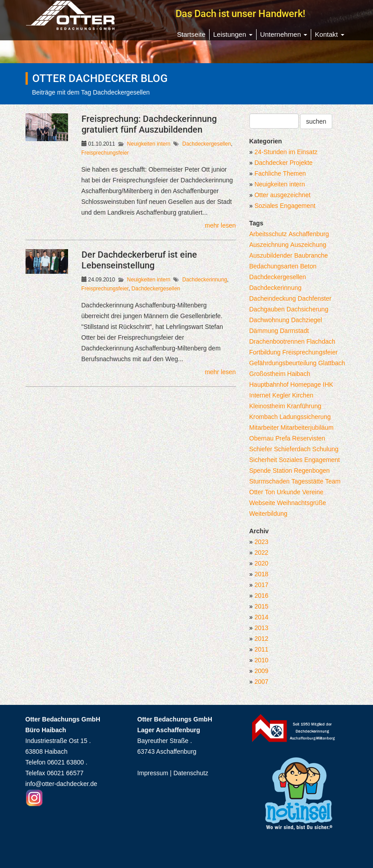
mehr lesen (220, 225)
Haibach (298, 374)
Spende (260, 471)
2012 (261, 639)
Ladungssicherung (305, 417)
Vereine (313, 492)
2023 (261, 542)
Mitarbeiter (264, 428)
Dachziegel (307, 320)
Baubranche (311, 255)
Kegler (281, 395)
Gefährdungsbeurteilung (283, 363)
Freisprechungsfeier (105, 153)
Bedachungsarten (274, 266)
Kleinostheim (267, 406)
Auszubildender (271, 255)
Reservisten (309, 438)
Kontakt (329, 34)
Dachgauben (267, 309)
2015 (261, 606)
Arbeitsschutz (268, 234)
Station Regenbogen (301, 471)
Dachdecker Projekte (283, 163)
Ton (270, 492)
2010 (261, 660)
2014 (261, 617)
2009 (261, 671)
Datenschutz (191, 773)
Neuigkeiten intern (149, 144)
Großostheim (268, 374)
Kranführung (304, 406)
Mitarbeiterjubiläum (307, 428)
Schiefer (261, 449)
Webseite (262, 503)
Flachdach (321, 341)
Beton (308, 266)
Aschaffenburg (309, 234)
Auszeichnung (269, 245)
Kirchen (302, 395)
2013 (261, 628)
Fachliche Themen (280, 173)
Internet (260, 395)
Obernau (262, 438)
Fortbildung (265, 352)
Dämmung (264, 331)
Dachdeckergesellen (207, 144)
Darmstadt (294, 331)
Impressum (153, 773)
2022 (261, 553)
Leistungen (233, 34)
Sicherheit (263, 460)
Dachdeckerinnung (205, 280)
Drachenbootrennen (277, 341)
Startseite (191, 34)
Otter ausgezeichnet (282, 195)
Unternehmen (284, 34)
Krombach (264, 417)
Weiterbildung (268, 514)
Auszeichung (308, 245)
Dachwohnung (270, 320)
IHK (328, 384)
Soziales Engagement (285, 206)
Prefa (283, 438)
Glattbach (332, 363)
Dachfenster (315, 298)
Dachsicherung (307, 309)
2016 (261, 596)
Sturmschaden (270, 481)
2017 (261, 585)
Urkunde (289, 492)
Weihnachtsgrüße (302, 503)
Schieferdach (292, 449)
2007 (261, 682)
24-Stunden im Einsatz (286, 152)
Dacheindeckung (273, 298)
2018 (261, 574)
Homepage (306, 384)
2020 (261, 563)
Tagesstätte (308, 481)
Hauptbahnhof (269, 384)
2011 (261, 649)
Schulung (325, 449)
